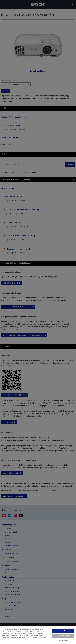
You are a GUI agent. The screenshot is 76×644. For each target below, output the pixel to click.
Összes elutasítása (63, 636)
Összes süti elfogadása (63, 631)
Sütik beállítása (63, 640)
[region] (38, 635)
